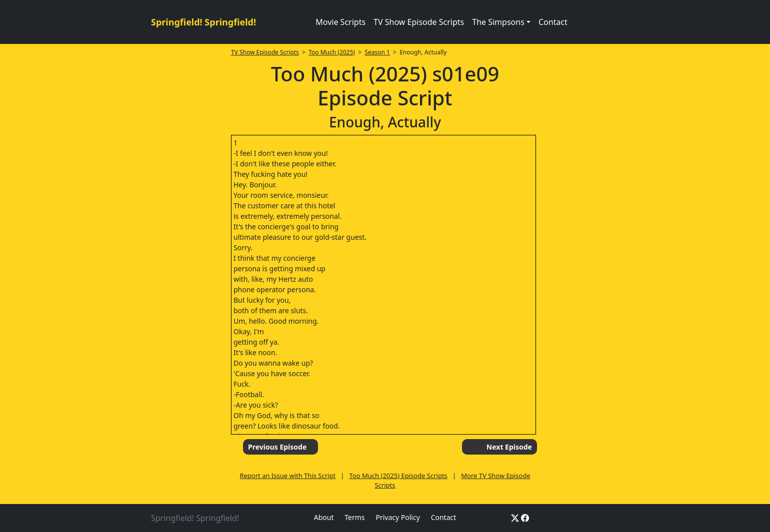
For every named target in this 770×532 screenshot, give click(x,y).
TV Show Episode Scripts (419, 22)
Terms (354, 517)
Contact (553, 22)
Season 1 (377, 52)
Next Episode (509, 447)
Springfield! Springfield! (203, 22)
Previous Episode (277, 447)
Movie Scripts (340, 22)
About (324, 517)
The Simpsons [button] (498, 22)
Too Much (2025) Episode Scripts (398, 476)
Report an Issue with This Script (287, 476)
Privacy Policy (397, 517)
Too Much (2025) (332, 52)
